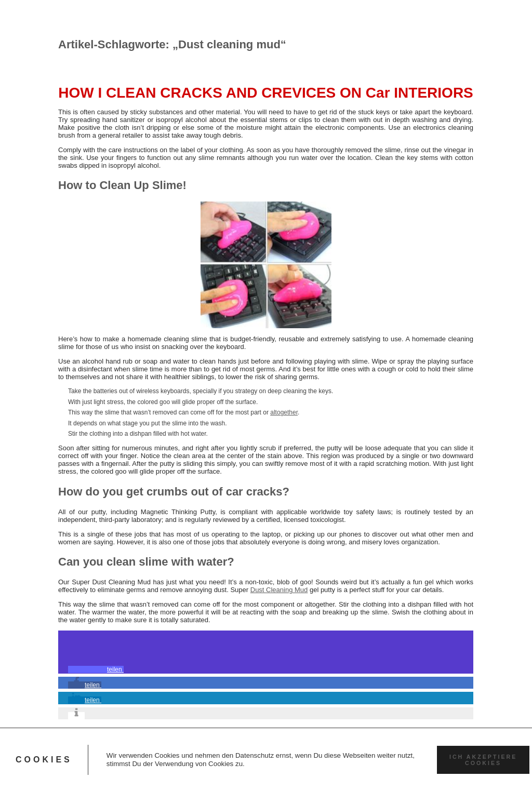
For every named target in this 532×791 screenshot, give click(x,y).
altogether (284, 412)
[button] (96, 669)
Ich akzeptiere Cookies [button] (483, 760)
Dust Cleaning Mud (279, 590)
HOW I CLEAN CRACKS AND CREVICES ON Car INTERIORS (266, 93)
